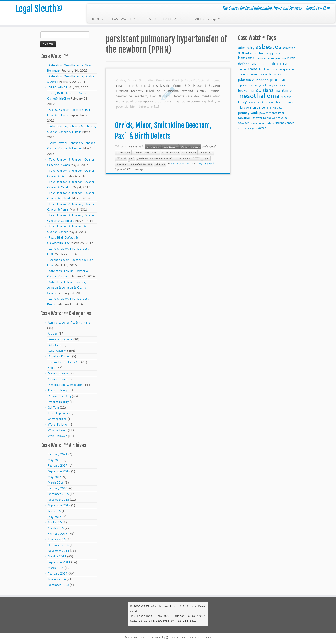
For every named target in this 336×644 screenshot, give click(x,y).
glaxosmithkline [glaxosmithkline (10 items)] (257, 74)
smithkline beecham (141, 164)
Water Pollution (58, 424)
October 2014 (57, 556)
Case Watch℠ (57, 351)
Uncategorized (57, 419)
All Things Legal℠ (207, 19)
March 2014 (56, 568)
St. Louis (160, 164)
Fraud (51, 368)
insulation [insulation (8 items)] (283, 74)
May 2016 (55, 477)
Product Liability (58, 402)
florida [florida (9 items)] (262, 69)
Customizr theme (202, 637)
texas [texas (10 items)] (253, 123)
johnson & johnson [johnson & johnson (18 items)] (253, 80)
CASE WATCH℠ (125, 19)
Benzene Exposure (60, 339)
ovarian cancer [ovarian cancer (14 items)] (256, 107)
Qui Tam (53, 407)
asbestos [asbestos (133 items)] (268, 46)
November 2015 (58, 500)
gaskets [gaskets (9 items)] (278, 69)
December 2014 (58, 545)
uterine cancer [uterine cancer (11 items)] (285, 123)
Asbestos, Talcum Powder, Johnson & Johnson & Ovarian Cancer (67, 287)
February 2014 (57, 573)
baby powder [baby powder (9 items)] (274, 53)
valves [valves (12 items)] (262, 128)
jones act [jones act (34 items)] (279, 79)
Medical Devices (58, 373)
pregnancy (122, 164)
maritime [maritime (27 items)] (283, 90)
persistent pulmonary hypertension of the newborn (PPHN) (169, 158)
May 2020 (55, 460)
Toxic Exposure (58, 413)
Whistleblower (57, 430)
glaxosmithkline (170, 152)
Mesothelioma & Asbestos (65, 385)
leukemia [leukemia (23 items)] (246, 90)
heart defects (189, 152)
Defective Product (59, 356)
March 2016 (56, 483)
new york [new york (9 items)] (253, 102)
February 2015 (57, 534)
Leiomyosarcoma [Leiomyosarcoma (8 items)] (275, 85)
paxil (132, 158)
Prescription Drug (59, 396)
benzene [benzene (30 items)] (246, 58)
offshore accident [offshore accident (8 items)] (270, 102)
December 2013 (58, 585)
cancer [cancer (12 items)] (243, 69)
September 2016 (59, 471)
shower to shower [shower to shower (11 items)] (265, 118)
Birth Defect (56, 345)
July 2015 (54, 511)
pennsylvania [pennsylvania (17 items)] (248, 112)
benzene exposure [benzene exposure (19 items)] (271, 58)
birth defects (123, 152)
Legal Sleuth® (39, 9)
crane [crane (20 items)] (253, 69)
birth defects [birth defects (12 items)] (259, 64)
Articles (53, 334)
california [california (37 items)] (278, 63)
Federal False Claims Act (64, 362)
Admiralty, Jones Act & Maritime (69, 322)
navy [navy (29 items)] (242, 101)
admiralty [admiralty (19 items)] (246, 48)
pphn (206, 158)
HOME (97, 19)
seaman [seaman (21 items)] (245, 117)
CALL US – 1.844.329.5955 (166, 19)
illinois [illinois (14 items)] (272, 74)
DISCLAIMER (58, 87)
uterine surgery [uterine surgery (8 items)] (247, 128)
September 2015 (59, 505)
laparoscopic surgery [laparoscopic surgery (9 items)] (251, 85)
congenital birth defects (146, 152)
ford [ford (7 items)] (270, 69)
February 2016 (57, 488)
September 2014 (59, 562)
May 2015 (55, 517)
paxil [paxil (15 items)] (280, 107)
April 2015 (55, 522)
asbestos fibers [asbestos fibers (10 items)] (255, 53)
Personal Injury (58, 390)
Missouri (121, 158)
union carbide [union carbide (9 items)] (266, 123)
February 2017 (57, 466)
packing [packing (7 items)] (271, 108)
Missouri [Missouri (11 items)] (286, 97)
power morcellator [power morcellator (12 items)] (272, 113)
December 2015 (58, 494)
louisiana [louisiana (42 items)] (264, 90)
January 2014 (57, 579)
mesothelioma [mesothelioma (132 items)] (259, 95)
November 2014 (58, 551)
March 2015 (56, 528)
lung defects (206, 152)
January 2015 (57, 539)
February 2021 (57, 454)
